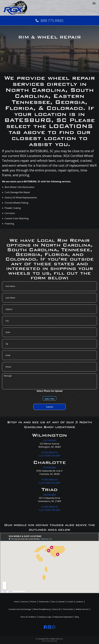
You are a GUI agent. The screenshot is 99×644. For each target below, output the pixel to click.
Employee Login (45, 617)
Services (25, 602)
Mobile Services (82, 609)
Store (53, 602)
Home (16, 602)
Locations (79, 602)
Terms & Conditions (28, 617)
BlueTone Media (54, 641)
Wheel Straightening (42, 609)
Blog (77, 617)
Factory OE (56, 609)
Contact (70, 602)
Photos (33, 602)
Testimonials (44, 602)
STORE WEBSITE (49, 452)
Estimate (61, 602)
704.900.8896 (49, 468)
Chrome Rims (68, 609)
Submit (50, 407)
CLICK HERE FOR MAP (50, 456)
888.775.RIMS (50, 20)
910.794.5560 (49, 440)
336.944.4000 (49, 495)
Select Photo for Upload (49, 391)
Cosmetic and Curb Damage (20, 609)
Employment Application (63, 617)
